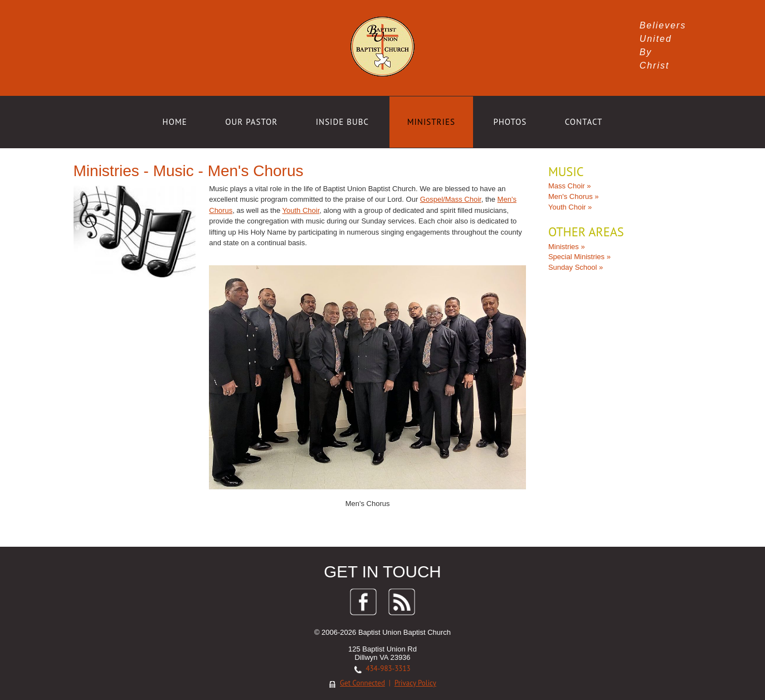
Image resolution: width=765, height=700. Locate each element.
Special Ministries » (578, 257)
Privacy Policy (415, 680)
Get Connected (362, 680)
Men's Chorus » (572, 196)
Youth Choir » (568, 207)
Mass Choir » (568, 186)
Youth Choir (303, 210)
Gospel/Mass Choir (452, 199)
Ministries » (565, 246)
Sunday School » (574, 267)
